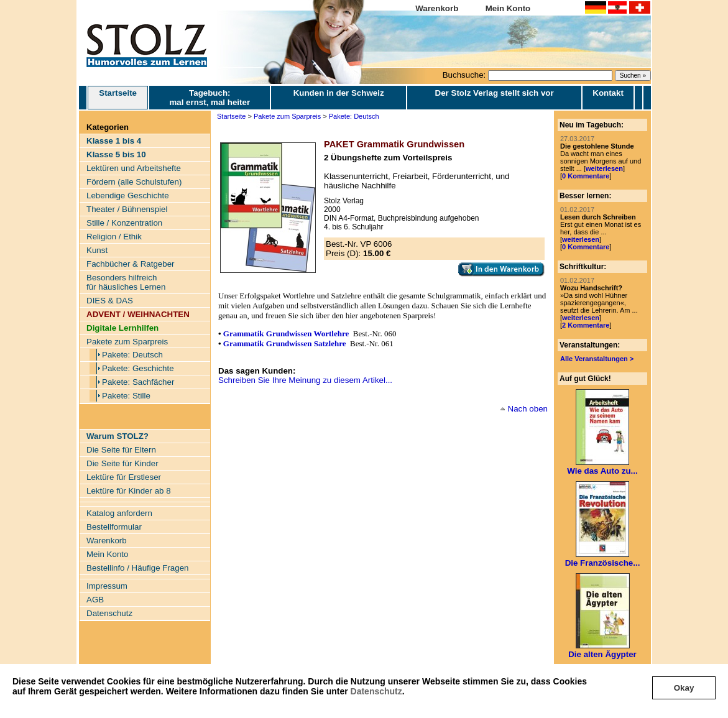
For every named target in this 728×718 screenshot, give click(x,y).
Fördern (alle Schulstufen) (134, 182)
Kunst (97, 250)
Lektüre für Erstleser (124, 477)
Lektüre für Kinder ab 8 (129, 491)
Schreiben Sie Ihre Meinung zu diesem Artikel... (305, 380)
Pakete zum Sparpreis (127, 342)
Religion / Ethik (114, 237)
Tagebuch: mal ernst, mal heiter (210, 98)
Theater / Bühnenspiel (127, 209)
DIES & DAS (110, 301)
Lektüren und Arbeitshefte (134, 168)
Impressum (107, 586)
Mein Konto (508, 8)
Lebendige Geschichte (128, 196)
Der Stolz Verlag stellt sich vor (495, 93)
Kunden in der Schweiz (339, 93)
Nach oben (528, 409)
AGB (95, 600)
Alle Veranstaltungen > (597, 359)
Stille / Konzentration (124, 223)
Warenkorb (437, 8)
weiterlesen (604, 168)
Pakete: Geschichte (138, 368)
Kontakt (608, 93)
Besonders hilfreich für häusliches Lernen (126, 282)
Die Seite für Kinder (122, 463)
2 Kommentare (586, 325)
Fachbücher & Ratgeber (131, 264)
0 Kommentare (586, 176)
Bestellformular (114, 527)
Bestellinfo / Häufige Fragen (137, 568)
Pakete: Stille (126, 396)
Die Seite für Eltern (121, 450)
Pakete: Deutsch (132, 355)
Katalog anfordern (119, 513)
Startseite (118, 98)
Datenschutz (376, 691)
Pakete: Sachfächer (138, 382)
